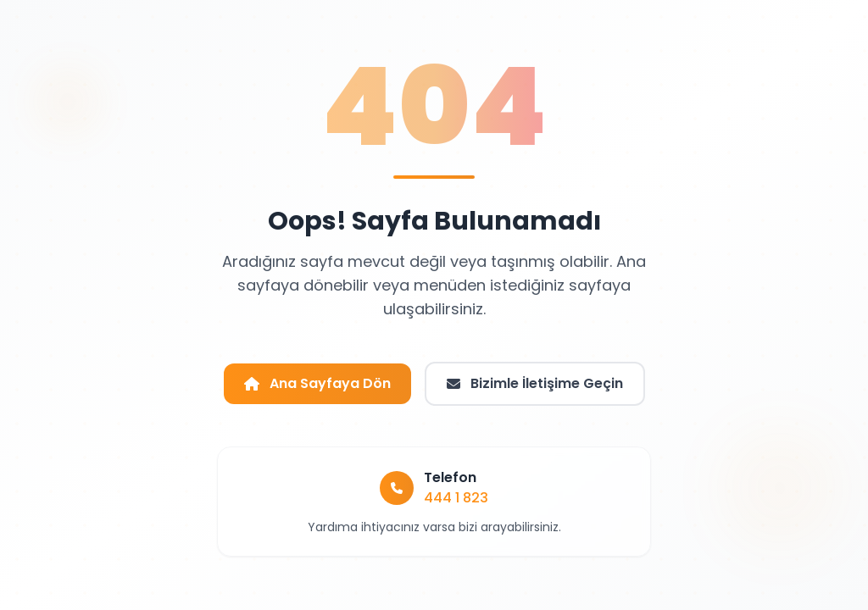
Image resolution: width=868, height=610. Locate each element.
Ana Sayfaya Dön (317, 383)
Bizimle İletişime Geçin (535, 383)
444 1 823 (456, 498)
